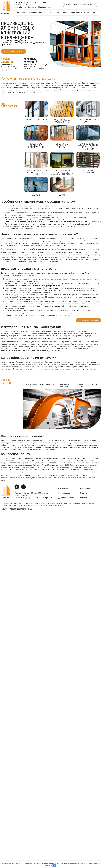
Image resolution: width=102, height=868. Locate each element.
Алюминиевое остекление (62, 121)
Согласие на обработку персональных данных (17, 510)
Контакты (96, 13)
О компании (20, 13)
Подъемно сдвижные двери (62, 145)
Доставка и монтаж (61, 13)
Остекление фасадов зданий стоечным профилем (88, 146)
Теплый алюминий (8, 60)
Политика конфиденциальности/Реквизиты (16, 509)
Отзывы (87, 13)
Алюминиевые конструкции (39, 13)
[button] (70, 4)
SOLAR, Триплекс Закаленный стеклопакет (62, 174)
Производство (64, 494)
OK (54, 865)
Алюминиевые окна (36, 120)
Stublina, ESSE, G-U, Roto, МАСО (36, 174)
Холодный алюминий (30, 60)
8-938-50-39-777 (23, 5)
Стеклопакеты (62, 171)
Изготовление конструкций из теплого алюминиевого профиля (11, 68)
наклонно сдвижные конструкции (36, 145)
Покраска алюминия (88, 172)
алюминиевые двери (88, 121)
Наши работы (76, 13)
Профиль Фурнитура (36, 171)
